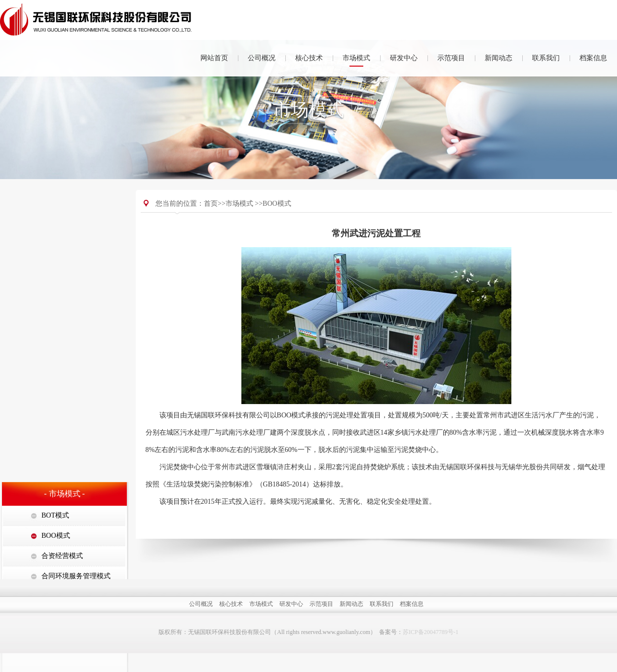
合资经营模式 (62, 272)
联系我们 (546, 58)
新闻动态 (499, 58)
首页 (211, 215)
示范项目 (451, 58)
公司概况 (262, 58)
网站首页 (214, 58)
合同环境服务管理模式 (76, 292)
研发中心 (404, 58)
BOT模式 (55, 232)
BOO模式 (56, 252)
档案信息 (593, 58)
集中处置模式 (62, 313)
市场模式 (356, 58)
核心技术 (309, 58)
